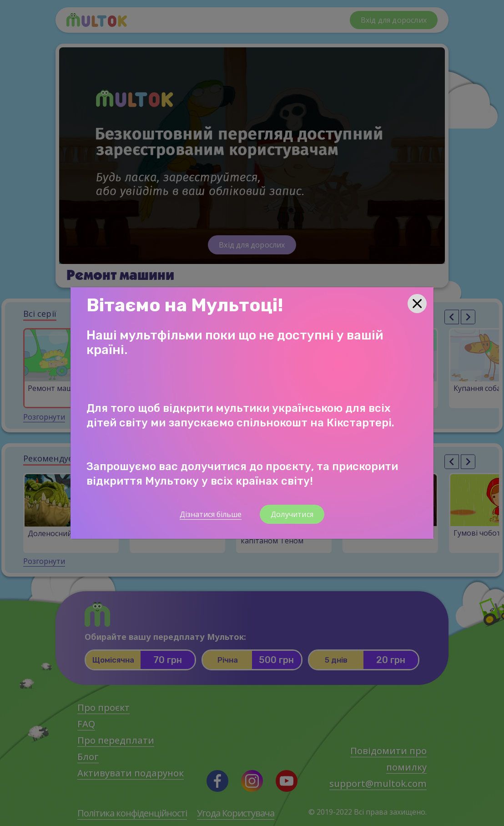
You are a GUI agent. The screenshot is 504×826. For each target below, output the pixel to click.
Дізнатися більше (211, 514)
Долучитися (292, 514)
